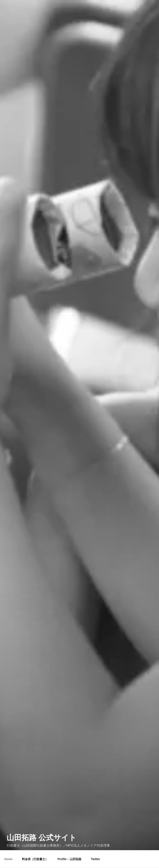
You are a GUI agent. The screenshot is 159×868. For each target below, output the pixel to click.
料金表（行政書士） (35, 859)
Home (8, 859)
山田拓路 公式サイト (42, 832)
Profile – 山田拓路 (69, 859)
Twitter (96, 859)
